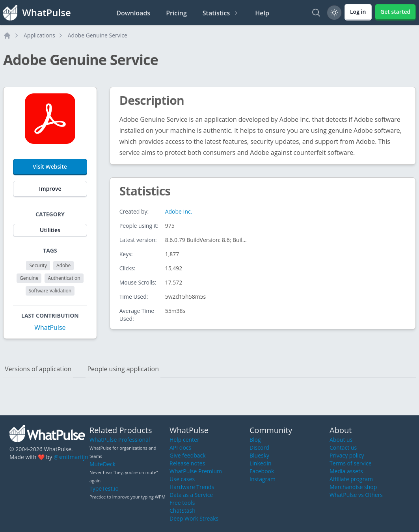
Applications (39, 35)
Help (262, 13)
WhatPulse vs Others (356, 495)
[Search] (316, 13)
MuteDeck (102, 464)
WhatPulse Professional (120, 440)
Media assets (346, 471)
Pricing (176, 13)
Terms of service (351, 463)
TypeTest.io (104, 488)
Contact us (343, 447)
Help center (184, 440)
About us (341, 440)
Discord (259, 447)
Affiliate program (351, 479)
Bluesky (259, 455)
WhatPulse (50, 327)
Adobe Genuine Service (98, 35)
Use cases (182, 479)
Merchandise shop (353, 487)
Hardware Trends (192, 487)
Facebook (262, 471)
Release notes (187, 463)
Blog (255, 440)
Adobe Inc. (179, 211)
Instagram (263, 479)
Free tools (182, 503)
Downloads (133, 13)
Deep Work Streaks (194, 518)
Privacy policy (347, 455)
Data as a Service (191, 495)
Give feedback (188, 455)
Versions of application (38, 369)
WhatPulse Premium (196, 471)
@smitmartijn (71, 457)
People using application (123, 369)
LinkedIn (261, 463)
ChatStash (182, 511)
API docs (180, 447)
